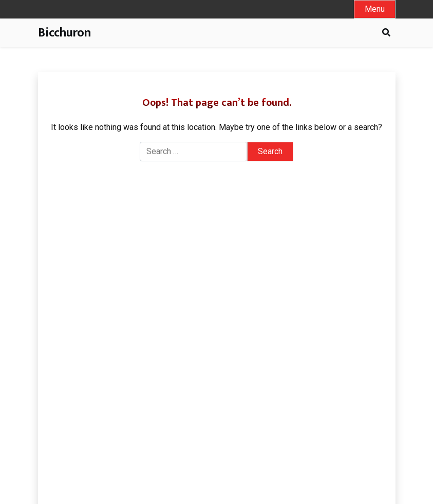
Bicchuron (64, 33)
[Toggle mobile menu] (375, 9)
